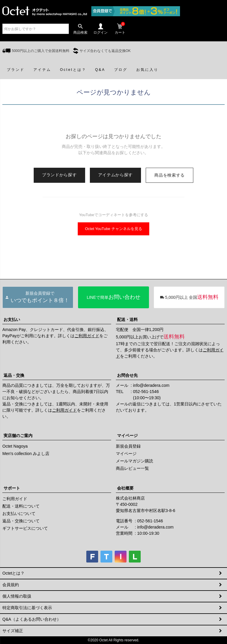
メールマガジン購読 (134, 461)
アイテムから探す (116, 175)
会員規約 (11, 585)
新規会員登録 (128, 446)
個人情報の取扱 (17, 596)
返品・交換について (21, 521)
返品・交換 (14, 375)
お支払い (12, 319)
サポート (12, 488)
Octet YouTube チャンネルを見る (113, 229)
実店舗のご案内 (18, 436)
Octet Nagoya (15, 446)
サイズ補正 (13, 631)
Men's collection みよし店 (26, 454)
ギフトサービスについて (25, 528)
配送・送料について (21, 506)
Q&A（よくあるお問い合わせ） (32, 619)
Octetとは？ (13, 573)
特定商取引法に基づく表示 (27, 608)
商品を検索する (170, 175)
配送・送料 (127, 319)
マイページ (127, 436)
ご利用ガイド (87, 336)
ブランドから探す (59, 175)
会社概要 (125, 488)
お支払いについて (19, 513)
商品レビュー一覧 (132, 468)
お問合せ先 (127, 375)
